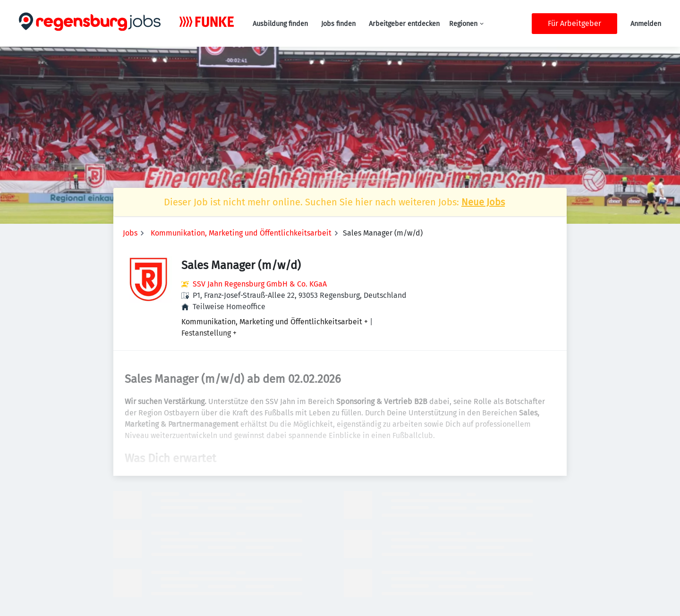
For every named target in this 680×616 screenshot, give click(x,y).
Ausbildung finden (280, 24)
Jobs (130, 233)
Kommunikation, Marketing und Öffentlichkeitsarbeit (241, 233)
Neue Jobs (483, 202)
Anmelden (646, 24)
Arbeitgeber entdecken (404, 24)
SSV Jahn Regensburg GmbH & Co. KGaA (260, 284)
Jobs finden (338, 24)
